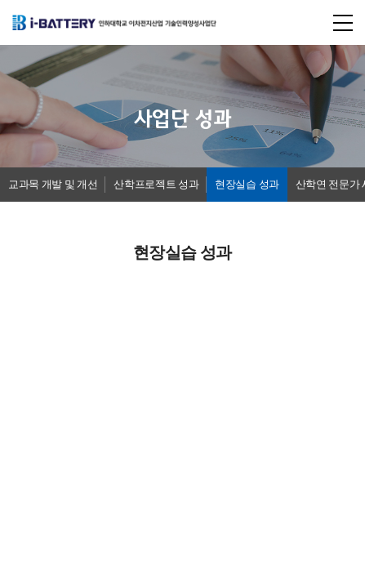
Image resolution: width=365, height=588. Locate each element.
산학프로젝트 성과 (156, 184)
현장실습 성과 (247, 184)
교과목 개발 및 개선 (53, 184)
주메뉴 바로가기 (0, 0)
